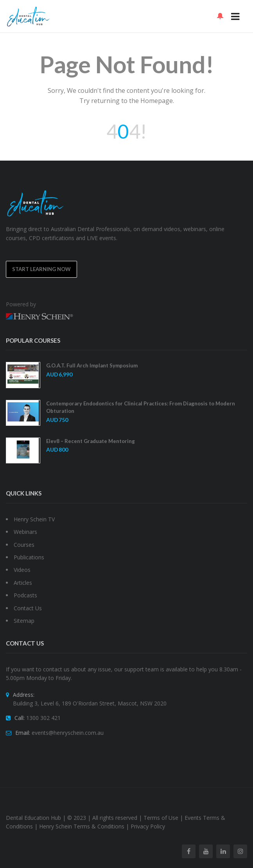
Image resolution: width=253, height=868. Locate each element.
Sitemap (24, 621)
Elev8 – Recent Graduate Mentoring (91, 441)
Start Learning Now (41, 269)
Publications (29, 557)
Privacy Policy (148, 826)
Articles (23, 583)
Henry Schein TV (34, 519)
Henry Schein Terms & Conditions (82, 826)
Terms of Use (161, 818)
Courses (24, 545)
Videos (22, 570)
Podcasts (25, 595)
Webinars (25, 532)
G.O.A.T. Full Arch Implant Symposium (92, 365)
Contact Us (28, 608)
